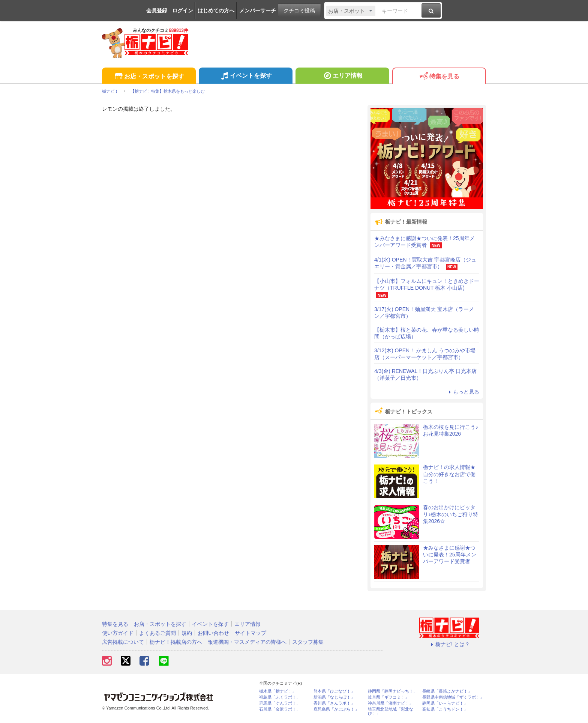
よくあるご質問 (157, 633)
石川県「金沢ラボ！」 (280, 709)
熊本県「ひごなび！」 (334, 691)
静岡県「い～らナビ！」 (445, 703)
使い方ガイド (118, 633)
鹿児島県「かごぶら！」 (336, 709)
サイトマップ (250, 633)
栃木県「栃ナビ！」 (278, 691)
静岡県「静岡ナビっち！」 (393, 691)
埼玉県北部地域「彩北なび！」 (391, 711)
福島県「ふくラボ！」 (280, 697)
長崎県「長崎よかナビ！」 (447, 691)
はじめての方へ (216, 11)
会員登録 (157, 11)
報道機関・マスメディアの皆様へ (247, 642)
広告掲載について (123, 642)
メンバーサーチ (258, 11)
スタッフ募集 (308, 642)
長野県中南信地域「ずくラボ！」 (453, 697)
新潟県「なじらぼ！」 (334, 697)
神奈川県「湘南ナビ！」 (391, 703)
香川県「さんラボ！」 (334, 703)
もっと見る (463, 392)
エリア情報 (342, 77)
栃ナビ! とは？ (449, 644)
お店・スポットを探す (149, 77)
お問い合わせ (213, 633)
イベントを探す (245, 77)
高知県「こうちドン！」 (445, 709)
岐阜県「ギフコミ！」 (388, 697)
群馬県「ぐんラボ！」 (280, 703)
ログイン (183, 11)
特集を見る (439, 77)
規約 (187, 633)
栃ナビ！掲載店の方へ (176, 642)
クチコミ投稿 (299, 11)
